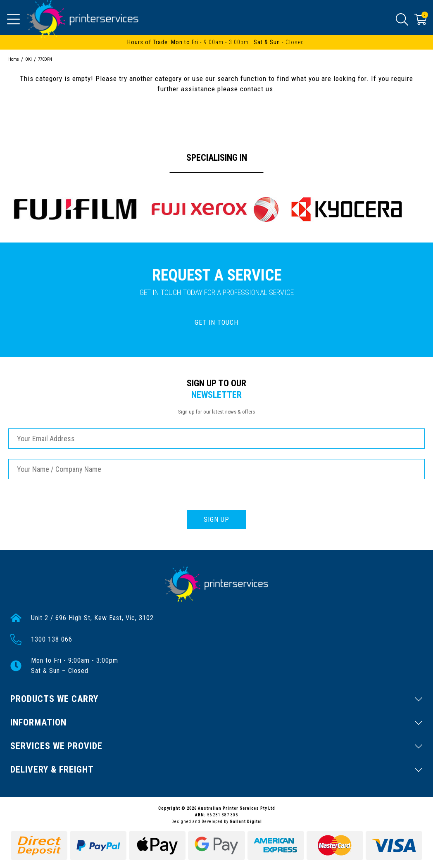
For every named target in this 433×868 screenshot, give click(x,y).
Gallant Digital (246, 822)
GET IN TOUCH (216, 322)
